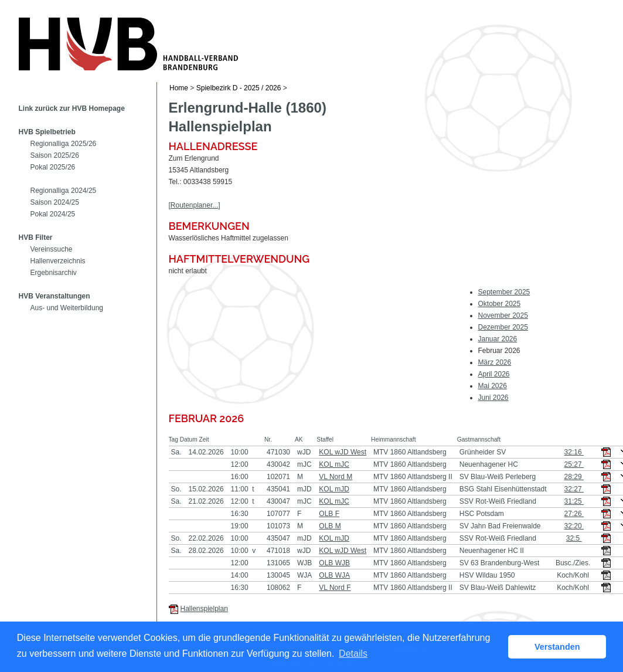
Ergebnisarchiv (54, 273)
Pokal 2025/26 (53, 167)
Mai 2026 (493, 386)
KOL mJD (334, 489)
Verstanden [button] (557, 647)
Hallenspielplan (204, 609)
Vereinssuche (52, 249)
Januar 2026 (498, 339)
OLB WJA (334, 575)
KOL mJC (334, 464)
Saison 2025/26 (55, 155)
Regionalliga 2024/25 (64, 191)
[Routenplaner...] (195, 205)
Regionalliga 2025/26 (64, 144)
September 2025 (504, 292)
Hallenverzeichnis (58, 261)
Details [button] (353, 654)
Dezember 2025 (503, 327)
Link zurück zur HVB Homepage (72, 108)
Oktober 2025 (500, 304)
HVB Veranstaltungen (55, 296)
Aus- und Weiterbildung (67, 308)
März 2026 (495, 362)
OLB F (329, 514)
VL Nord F (335, 588)
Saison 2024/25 (55, 202)
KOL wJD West (343, 452)
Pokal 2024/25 (53, 214)
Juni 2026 (493, 398)
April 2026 (494, 374)
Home (179, 88)
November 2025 (503, 315)
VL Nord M (336, 477)
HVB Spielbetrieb (47, 132)
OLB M (330, 526)
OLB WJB (334, 563)
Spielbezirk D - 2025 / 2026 (239, 88)
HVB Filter (36, 237)
